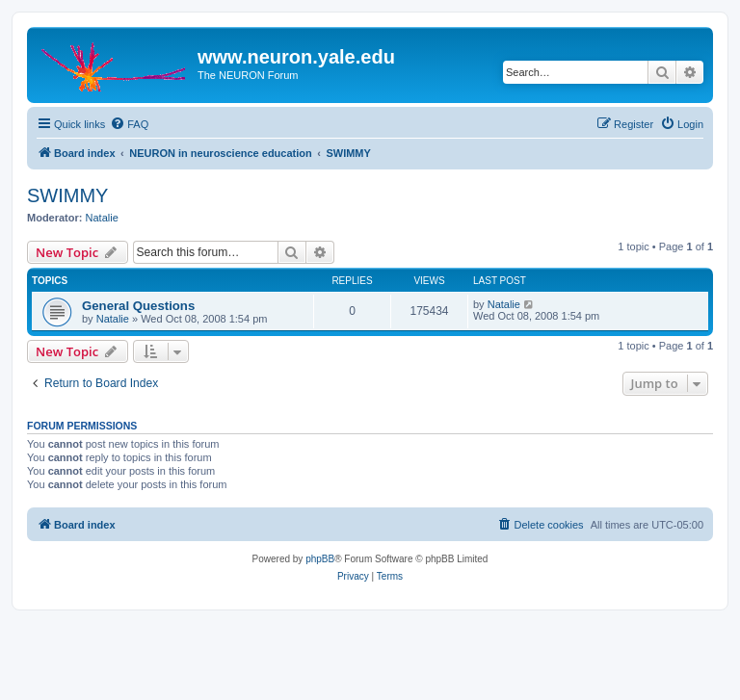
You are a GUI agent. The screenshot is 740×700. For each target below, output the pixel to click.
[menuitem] (129, 124)
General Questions (138, 306)
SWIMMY (67, 195)
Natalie (102, 218)
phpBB (320, 559)
